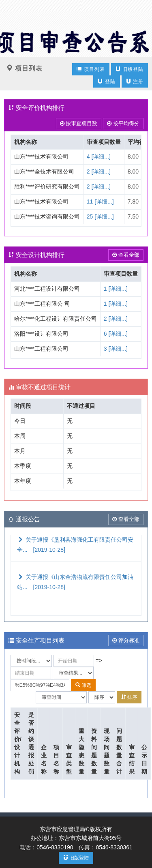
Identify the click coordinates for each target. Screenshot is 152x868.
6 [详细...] (116, 334)
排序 (129, 697)
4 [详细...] (99, 156)
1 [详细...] (116, 289)
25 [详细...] (100, 216)
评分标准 (126, 640)
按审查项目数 (79, 123)
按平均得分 (123, 123)
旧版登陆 (130, 69)
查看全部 (126, 255)
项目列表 (91, 69)
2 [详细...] (99, 171)
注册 (135, 81)
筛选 (83, 685)
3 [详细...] (116, 349)
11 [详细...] (100, 201)
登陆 (106, 81)
